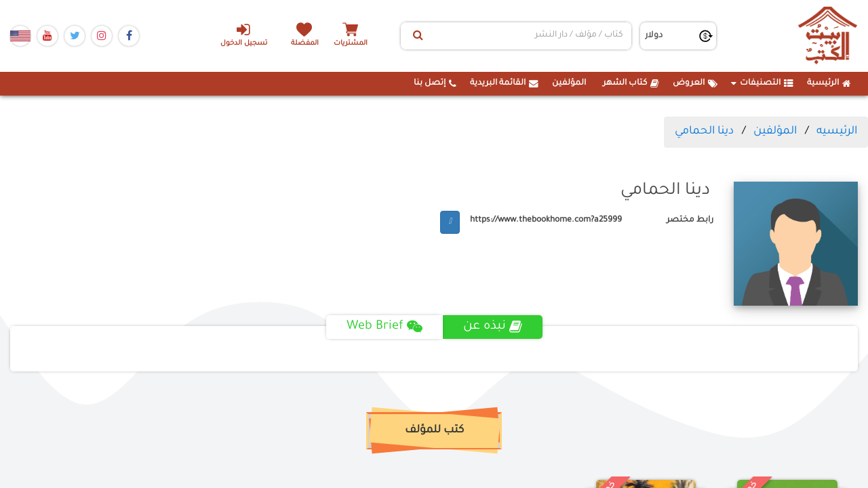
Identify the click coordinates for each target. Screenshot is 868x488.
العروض (695, 83)
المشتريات (352, 44)
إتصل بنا (435, 83)
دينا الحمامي (704, 131)
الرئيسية (829, 83)
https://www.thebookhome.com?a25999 (546, 220)
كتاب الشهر (631, 83)
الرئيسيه (837, 131)
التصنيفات (762, 83)
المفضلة (305, 44)
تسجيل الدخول (243, 35)
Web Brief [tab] (384, 327)
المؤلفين (569, 83)
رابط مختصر (690, 220)
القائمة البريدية (504, 83)
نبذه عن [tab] (493, 327)
